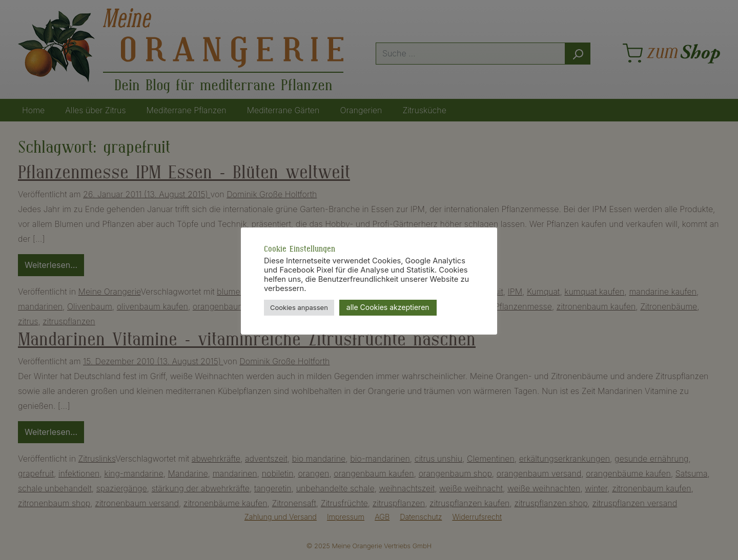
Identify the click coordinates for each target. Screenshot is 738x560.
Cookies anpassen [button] (299, 307)
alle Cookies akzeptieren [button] (388, 307)
